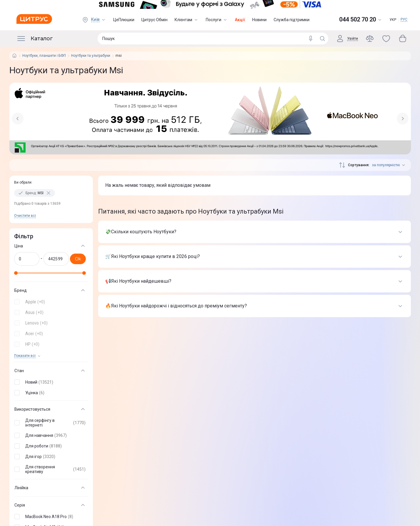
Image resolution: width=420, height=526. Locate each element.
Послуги (217, 20)
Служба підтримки (292, 20)
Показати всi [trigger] (25, 356)
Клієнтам (187, 20)
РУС (404, 19)
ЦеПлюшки (124, 20)
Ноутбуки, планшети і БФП (44, 56)
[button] (50, 302)
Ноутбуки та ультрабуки (91, 56)
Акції (240, 20)
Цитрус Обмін (154, 20)
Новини (259, 20)
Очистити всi (25, 216)
